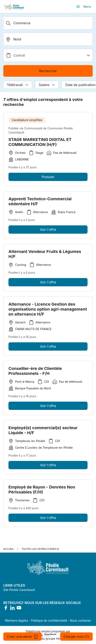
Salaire (47, 85)
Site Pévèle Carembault (19, 590)
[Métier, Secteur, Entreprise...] (48, 23)
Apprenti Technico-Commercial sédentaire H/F (40, 203)
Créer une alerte (22, 637)
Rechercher (48, 71)
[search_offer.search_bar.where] (48, 39)
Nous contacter (81, 620)
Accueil (9, 549)
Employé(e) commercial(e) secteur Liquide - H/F (43, 431)
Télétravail (18, 85)
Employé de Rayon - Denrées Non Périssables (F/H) (42, 491)
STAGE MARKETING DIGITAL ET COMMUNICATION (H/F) (40, 142)
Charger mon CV (76, 637)
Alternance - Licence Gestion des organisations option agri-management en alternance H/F (48, 310)
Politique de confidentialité (49, 620)
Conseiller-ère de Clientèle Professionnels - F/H (35, 372)
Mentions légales (16, 620)
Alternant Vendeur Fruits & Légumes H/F (45, 255)
